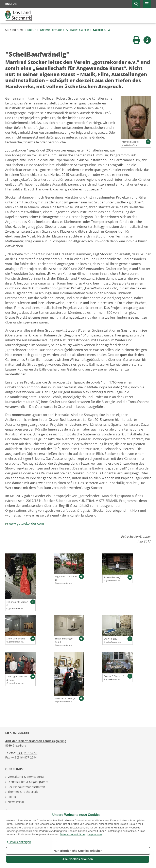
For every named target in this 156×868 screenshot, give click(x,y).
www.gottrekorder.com (26, 523)
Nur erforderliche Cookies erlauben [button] (78, 851)
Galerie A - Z (100, 30)
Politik (12, 797)
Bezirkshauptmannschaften (26, 787)
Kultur (30, 30)
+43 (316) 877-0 (27, 753)
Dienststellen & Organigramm (28, 782)
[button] (18, 842)
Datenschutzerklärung (73, 834)
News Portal (16, 802)
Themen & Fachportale (23, 792)
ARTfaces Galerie (76, 30)
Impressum (95, 834)
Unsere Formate (49, 30)
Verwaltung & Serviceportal (26, 777)
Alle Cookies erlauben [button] (77, 859)
